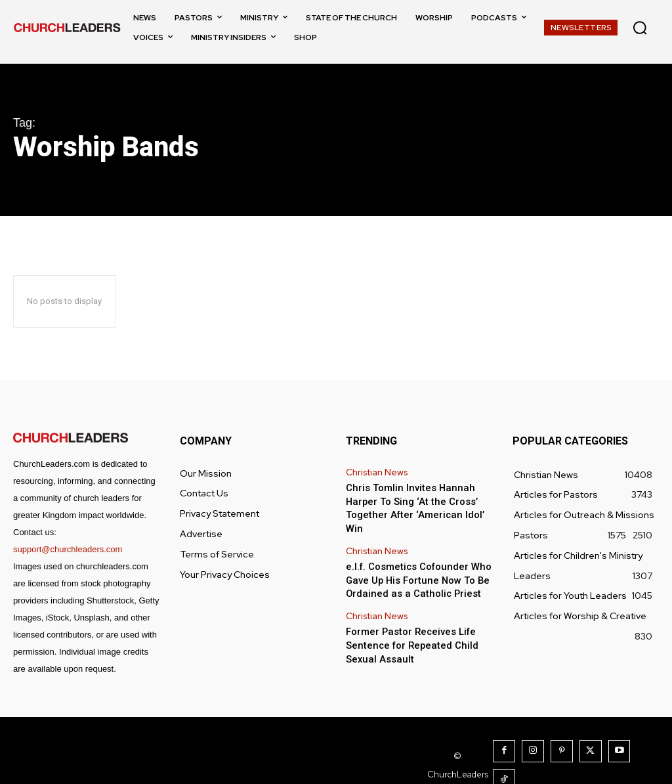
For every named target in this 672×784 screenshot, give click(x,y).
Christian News (376, 472)
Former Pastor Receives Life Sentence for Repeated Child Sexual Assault (407, 625)
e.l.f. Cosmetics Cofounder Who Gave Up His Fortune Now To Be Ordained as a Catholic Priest (414, 562)
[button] (640, 28)
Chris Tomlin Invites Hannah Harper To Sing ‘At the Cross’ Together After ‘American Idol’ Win (419, 499)
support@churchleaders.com (68, 549)
